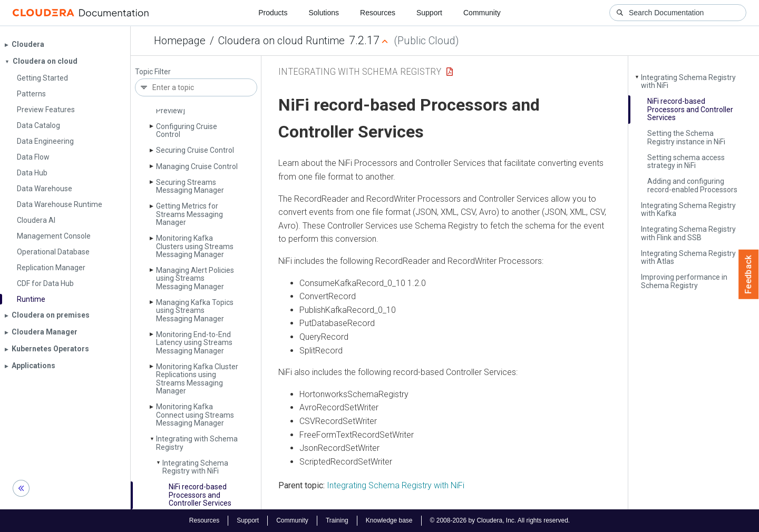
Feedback (749, 274)
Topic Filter (153, 72)
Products (273, 13)
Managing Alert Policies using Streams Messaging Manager (195, 278)
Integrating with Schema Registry (197, 443)
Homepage (180, 41)
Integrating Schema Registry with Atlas (688, 257)
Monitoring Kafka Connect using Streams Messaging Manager (195, 415)
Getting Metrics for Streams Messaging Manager (189, 214)
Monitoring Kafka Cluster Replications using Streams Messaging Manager (197, 379)
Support (429, 13)
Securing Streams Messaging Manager (190, 186)
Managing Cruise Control (197, 166)
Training (337, 520)
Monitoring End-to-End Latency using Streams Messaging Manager (194, 343)
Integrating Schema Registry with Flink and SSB (688, 233)
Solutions (324, 13)
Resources (378, 13)
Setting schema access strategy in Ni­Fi (686, 161)
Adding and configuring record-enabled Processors (692, 185)
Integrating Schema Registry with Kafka (688, 209)
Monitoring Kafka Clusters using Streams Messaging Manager (195, 246)
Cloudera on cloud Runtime (281, 41)
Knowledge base (389, 520)
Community (482, 13)
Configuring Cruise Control (187, 130)
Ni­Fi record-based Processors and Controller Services (200, 495)
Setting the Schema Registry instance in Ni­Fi (686, 137)
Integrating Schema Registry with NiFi (396, 485)
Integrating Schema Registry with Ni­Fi (195, 467)
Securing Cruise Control (195, 150)
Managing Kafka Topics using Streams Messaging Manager (195, 311)
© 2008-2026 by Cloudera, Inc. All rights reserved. (500, 520)
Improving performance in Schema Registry (684, 281)
